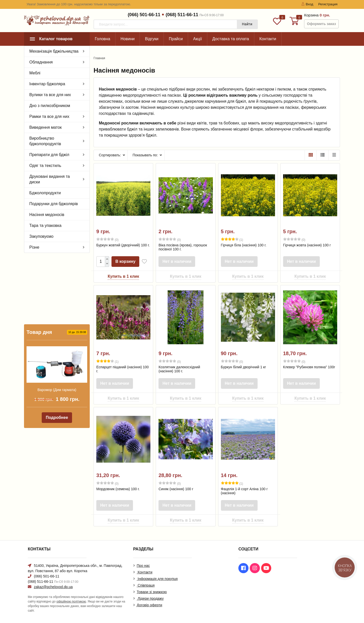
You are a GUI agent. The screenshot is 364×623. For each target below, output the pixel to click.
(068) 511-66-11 (182, 15)
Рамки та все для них (49, 116)
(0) (107, 240)
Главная (99, 58)
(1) (232, 240)
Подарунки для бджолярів (54, 204)
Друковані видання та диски (50, 179)
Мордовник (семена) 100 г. (118, 489)
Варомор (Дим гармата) (57, 323)
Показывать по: (145, 155)
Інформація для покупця (157, 579)
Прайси (176, 39)
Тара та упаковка (45, 225)
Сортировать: (110, 155)
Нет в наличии (177, 261)
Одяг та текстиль (45, 166)
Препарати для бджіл (49, 155)
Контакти (268, 39)
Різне (34, 247)
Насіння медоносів (47, 215)
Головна (103, 39)
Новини (128, 39)
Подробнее (57, 351)
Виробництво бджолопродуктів (45, 141)
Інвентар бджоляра (47, 84)
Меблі (35, 73)
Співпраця (146, 585)
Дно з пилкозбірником (50, 106)
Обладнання (41, 62)
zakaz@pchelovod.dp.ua (53, 587)
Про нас (143, 566)
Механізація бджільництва (54, 51)
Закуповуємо (41, 236)
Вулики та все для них (50, 95)
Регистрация (328, 4)
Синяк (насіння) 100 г (176, 489)
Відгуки (152, 39)
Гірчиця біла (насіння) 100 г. (244, 245)
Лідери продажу (150, 598)
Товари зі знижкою (152, 592)
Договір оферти (150, 605)
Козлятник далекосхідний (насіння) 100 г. (179, 369)
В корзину (126, 261)
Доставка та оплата (231, 39)
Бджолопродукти (45, 193)
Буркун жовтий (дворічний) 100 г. (123, 245)
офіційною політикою (71, 601)
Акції (198, 39)
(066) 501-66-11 (144, 15)
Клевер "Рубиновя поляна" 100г (309, 367)
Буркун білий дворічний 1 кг (244, 367)
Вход (307, 4)
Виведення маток (45, 127)
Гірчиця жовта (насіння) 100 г (307, 245)
